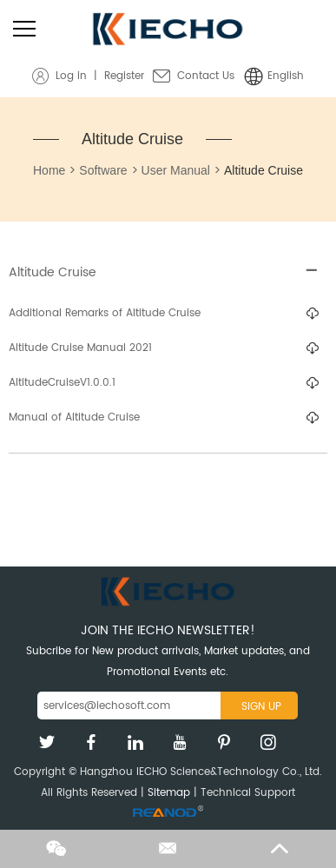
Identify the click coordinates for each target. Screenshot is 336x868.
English (286, 76)
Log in (71, 76)
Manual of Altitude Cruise (74, 417)
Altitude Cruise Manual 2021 (80, 348)
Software (103, 170)
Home (49, 170)
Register (124, 76)
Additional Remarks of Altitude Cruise (105, 313)
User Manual (176, 170)
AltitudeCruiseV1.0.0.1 (62, 383)
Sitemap (169, 793)
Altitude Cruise (132, 139)
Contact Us (206, 76)
